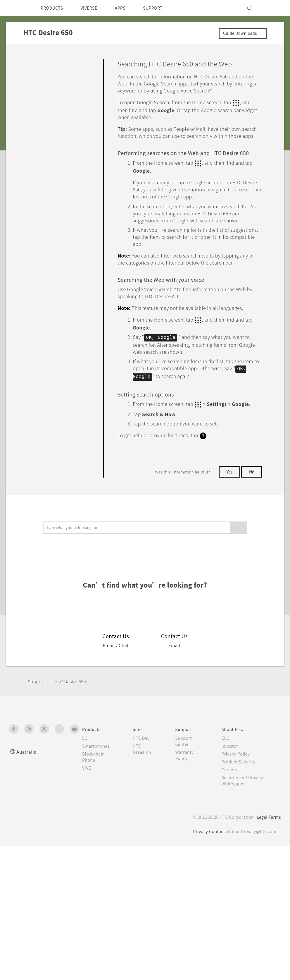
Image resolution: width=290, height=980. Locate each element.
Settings (37, 375)
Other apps (46, 301)
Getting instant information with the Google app (67, 216)
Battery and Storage (49, 334)
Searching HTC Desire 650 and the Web (67, 257)
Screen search (61, 236)
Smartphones (97, 806)
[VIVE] (273, 8)
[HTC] (16, 8)
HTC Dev (142, 798)
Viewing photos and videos (67, 193)
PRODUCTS (53, 8)
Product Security (240, 822)
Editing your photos (66, 161)
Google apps (59, 277)
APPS (128, 8)
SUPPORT (163, 8)
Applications (41, 116)
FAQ (33, 62)
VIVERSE (94, 8)
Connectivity (41, 361)
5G (85, 798)
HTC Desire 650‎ (74, 742)
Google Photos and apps (57, 128)
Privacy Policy (237, 814)
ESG (226, 798)
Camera (36, 103)
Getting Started (44, 75)
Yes (228, 523)
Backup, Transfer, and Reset (58, 348)
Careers (230, 830)
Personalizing (42, 89)
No (252, 523)
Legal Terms (268, 877)
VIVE (88, 828)
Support (37, 742)
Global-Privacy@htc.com (250, 892)
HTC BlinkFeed (49, 290)
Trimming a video (64, 175)
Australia (27, 812)
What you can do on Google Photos (67, 143)
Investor (231, 806)
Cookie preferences (40, 971)
